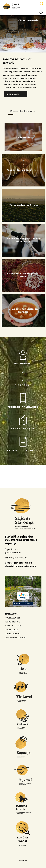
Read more (16, 94)
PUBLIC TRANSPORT (13, 626)
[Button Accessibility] (41, 16)
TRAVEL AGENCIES (12, 618)
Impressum (23, 860)
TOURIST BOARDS (12, 634)
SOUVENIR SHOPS (12, 622)
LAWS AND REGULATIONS (16, 638)
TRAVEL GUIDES (11, 630)
